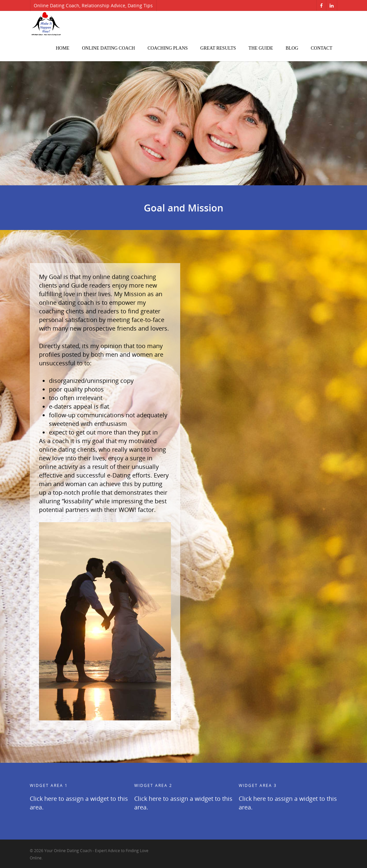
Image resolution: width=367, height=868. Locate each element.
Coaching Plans (168, 48)
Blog (292, 48)
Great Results (218, 48)
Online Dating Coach (108, 48)
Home (63, 48)
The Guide (261, 48)
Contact (322, 48)
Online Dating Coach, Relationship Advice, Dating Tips (93, 5)
